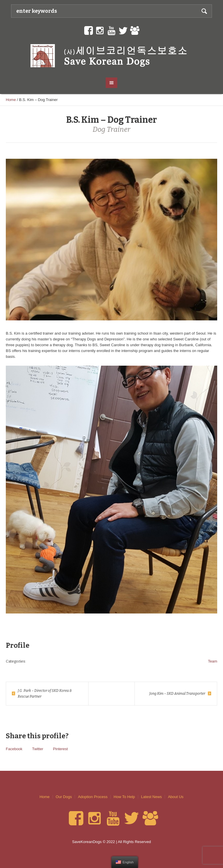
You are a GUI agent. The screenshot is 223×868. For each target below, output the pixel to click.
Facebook (14, 749)
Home (11, 100)
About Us (176, 797)
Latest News (152, 797)
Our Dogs (64, 797)
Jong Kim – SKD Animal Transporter (177, 694)
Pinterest (60, 749)
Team (213, 661)
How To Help (124, 797)
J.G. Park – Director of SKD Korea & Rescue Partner (45, 694)
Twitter (37, 749)
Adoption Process (93, 797)
